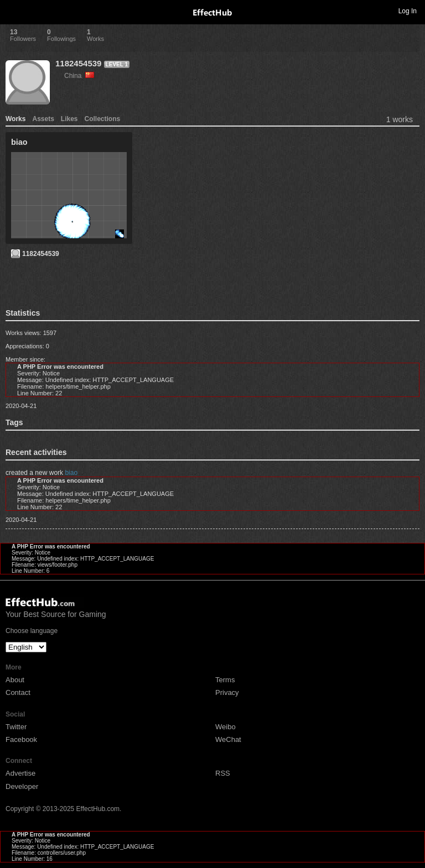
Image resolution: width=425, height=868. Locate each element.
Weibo (226, 727)
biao (71, 473)
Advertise (20, 773)
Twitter (16, 727)
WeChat (228, 739)
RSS (223, 773)
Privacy (227, 692)
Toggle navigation (13, 11)
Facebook (21, 739)
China (79, 76)
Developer (22, 786)
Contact (18, 692)
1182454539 (78, 63)
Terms (225, 680)
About (15, 680)
